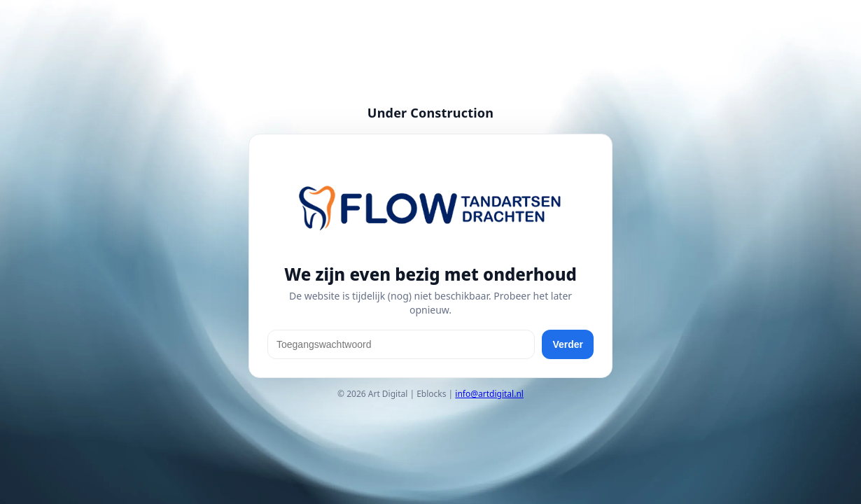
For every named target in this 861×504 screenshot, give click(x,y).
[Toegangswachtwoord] (401, 344)
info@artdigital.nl (489, 394)
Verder (568, 344)
